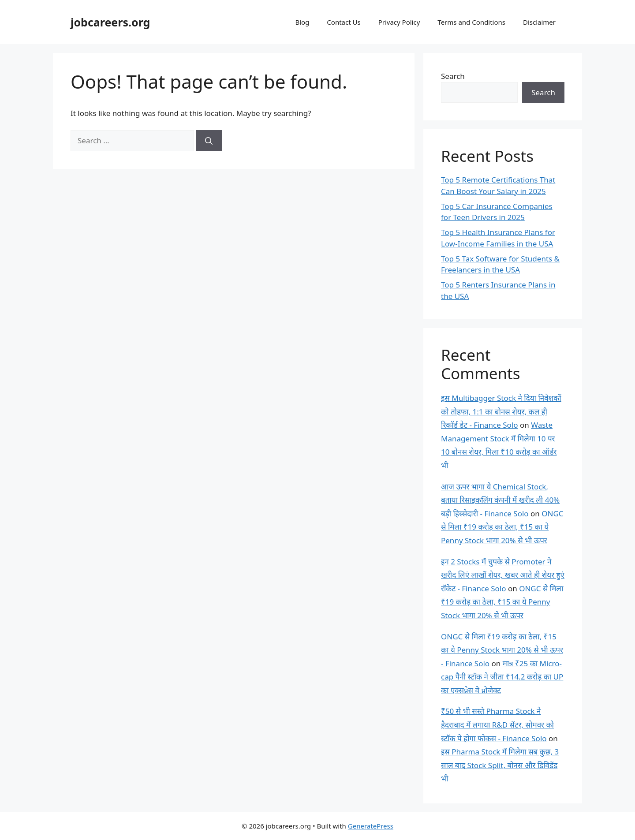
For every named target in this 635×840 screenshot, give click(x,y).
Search (453, 76)
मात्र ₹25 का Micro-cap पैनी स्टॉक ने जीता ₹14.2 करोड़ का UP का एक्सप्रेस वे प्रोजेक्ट (502, 677)
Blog (302, 22)
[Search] (209, 141)
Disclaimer (539, 22)
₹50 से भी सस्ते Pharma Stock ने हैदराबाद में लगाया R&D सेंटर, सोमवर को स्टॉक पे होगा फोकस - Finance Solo (497, 724)
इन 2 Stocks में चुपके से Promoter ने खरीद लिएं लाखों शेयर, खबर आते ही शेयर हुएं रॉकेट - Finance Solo (503, 575)
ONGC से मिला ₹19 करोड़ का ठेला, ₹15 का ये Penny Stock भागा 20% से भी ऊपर (502, 527)
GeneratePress (371, 826)
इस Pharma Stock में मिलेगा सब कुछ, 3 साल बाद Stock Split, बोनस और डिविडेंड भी (500, 765)
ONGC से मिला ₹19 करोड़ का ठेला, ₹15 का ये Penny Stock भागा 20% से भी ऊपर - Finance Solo (502, 650)
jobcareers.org (110, 22)
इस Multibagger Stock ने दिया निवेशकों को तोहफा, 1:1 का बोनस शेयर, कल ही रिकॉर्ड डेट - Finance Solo (501, 411)
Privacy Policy (399, 22)
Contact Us (344, 22)
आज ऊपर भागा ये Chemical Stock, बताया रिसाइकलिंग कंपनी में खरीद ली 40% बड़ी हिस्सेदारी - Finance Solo (500, 500)
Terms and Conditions (471, 22)
